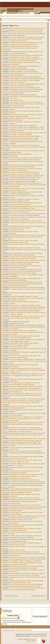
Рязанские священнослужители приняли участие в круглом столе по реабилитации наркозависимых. (23, 254)
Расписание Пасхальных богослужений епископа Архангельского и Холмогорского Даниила (22, 204)
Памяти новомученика (17, 550)
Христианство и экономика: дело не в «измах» (25, 552)
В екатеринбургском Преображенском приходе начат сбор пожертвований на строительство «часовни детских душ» (24, 29)
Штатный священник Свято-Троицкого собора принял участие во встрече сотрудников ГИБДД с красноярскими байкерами (24, 318)
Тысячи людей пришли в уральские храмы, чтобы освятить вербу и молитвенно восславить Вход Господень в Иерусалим (22, 395)
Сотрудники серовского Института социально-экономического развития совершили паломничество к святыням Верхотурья (24, 147)
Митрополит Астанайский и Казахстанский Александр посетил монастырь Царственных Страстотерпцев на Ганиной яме (24, 558)
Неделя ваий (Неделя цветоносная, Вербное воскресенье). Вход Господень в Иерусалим (21, 344)
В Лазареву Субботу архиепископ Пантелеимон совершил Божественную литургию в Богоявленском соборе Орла (24, 506)
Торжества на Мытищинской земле (21, 519)
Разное (17, 25)
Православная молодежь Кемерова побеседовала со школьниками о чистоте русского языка (24, 211)
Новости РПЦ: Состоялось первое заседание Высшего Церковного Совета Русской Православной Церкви (24, 258)
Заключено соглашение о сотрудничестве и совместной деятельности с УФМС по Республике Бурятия (24, 133)
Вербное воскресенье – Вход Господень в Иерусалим (27, 325)
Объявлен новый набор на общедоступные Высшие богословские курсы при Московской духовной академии (23, 310)
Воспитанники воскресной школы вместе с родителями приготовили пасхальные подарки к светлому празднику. (24, 214)
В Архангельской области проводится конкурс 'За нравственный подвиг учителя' (22, 509)
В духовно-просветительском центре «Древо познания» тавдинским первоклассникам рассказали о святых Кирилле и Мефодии (23, 141)
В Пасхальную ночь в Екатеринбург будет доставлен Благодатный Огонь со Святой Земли (23, 457)
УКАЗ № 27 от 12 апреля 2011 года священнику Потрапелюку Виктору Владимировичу (22, 357)
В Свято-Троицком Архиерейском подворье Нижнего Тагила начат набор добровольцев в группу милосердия (23, 574)
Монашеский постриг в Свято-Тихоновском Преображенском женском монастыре (20, 241)
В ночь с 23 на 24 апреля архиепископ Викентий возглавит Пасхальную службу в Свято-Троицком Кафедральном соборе (23, 453)
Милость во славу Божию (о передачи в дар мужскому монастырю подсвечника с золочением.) (24, 218)
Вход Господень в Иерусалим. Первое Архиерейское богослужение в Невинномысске (23, 526)
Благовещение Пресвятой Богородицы (22, 69)
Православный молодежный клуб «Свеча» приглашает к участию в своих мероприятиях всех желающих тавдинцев (24, 439)
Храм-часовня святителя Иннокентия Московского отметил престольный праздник (23, 74)
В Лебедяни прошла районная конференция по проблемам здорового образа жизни (22, 67)
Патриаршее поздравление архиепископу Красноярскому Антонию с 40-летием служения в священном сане (24, 96)
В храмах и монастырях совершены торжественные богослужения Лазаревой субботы (23, 407)
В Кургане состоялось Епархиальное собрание (25, 498)
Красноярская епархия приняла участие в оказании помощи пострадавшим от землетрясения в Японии (23, 475)
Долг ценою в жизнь (17, 100)
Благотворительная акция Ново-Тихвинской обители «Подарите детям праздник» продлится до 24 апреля (23, 567)
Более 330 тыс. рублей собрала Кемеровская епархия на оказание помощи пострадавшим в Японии (24, 85)
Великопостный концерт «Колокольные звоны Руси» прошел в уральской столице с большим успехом (23, 166)
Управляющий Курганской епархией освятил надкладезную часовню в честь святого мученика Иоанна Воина (24, 481)
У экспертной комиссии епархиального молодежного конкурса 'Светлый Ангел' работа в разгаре (24, 227)
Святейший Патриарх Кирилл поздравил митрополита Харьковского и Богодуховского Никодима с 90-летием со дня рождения (24, 375)
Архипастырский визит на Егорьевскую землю (25, 87)
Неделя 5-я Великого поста (18, 347)
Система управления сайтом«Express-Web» (26, 640)
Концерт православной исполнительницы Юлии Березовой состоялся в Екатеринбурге (22, 169)
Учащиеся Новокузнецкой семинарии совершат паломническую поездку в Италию (22, 544)
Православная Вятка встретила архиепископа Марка (27, 287)
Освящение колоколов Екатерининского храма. (25, 248)
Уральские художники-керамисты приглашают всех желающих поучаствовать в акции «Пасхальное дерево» (23, 56)
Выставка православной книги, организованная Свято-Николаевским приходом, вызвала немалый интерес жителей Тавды (24, 435)
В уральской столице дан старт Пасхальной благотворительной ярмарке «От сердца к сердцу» (20, 180)
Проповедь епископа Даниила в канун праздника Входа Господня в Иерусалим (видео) (22, 540)
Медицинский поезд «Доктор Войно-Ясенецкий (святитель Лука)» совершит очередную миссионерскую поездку (23, 78)
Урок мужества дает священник (20, 321)
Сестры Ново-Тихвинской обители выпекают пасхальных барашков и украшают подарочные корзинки (21, 173)
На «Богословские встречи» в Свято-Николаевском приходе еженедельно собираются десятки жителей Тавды (23, 585)
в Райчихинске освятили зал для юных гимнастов (26, 221)
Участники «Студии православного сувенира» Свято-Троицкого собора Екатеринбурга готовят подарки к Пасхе (23, 177)
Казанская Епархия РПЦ (24, 630)
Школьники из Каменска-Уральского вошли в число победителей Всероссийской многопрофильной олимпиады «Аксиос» (23, 424)
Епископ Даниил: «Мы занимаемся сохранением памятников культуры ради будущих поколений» (22, 536)
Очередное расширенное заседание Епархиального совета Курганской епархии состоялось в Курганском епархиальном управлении (23, 501)
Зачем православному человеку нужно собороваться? (27, 235)
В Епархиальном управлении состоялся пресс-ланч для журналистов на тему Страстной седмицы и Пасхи (24, 207)
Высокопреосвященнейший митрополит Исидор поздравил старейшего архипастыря (22, 529)
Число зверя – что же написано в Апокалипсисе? (26, 102)
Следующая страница (39, 596)
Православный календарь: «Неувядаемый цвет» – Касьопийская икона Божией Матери (22, 279)
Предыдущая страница (11, 596)
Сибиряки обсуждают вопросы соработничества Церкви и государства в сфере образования (22, 193)
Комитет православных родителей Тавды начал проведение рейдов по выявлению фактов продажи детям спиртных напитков (22, 444)
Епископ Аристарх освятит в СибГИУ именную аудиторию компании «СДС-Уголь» (21, 81)
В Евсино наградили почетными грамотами (24, 71)
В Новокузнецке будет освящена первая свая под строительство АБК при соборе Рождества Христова (22, 60)
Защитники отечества (17, 230)
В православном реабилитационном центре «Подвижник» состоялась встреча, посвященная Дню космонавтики (21, 48)
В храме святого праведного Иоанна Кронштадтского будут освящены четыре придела (24, 105)
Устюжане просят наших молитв (20, 478)
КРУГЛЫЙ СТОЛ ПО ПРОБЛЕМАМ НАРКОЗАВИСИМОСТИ (17, 155)
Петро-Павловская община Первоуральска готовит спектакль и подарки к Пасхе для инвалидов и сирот (23, 43)
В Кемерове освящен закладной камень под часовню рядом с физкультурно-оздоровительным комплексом (24, 517)
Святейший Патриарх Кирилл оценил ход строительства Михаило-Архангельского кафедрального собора (23, 126)
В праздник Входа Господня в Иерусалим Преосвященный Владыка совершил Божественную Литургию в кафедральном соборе (23, 332)
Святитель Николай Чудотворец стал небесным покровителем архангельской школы (21, 267)
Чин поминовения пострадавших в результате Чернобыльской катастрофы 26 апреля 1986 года (21, 383)
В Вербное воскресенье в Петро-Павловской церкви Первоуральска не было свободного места (23, 581)
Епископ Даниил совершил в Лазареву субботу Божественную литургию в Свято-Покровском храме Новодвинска (24, 306)
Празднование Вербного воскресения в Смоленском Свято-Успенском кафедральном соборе (23, 340)
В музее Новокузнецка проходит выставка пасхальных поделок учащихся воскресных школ (24, 189)
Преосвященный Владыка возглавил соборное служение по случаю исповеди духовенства (21, 337)
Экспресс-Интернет (39, 636)
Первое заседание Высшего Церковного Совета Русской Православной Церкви (22, 119)
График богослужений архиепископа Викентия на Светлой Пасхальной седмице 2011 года (22, 461)
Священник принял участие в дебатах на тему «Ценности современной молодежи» (21, 472)
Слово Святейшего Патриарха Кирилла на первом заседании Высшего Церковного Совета (23, 115)
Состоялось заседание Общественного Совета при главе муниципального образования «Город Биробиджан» (23, 387)
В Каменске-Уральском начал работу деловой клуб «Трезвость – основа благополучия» (23, 52)
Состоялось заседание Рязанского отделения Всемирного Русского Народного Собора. (21, 200)
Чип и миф (13, 98)
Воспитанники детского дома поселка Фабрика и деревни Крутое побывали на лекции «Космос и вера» (22, 137)
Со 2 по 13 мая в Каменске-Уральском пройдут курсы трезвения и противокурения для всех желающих (23, 589)
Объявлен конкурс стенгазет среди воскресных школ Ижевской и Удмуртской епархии (23, 130)
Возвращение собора (17, 323)
